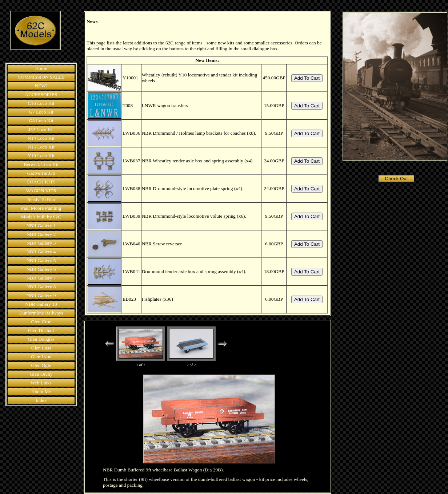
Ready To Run (41, 199)
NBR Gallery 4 (41, 252)
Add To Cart (307, 78)
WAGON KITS (41, 191)
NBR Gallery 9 (41, 295)
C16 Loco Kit (41, 103)
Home (41, 68)
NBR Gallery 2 (41, 234)
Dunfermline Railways (41, 313)
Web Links (41, 383)
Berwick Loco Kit (41, 164)
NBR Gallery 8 (41, 287)
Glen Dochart (41, 330)
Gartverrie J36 (41, 173)
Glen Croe (41, 322)
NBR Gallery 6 (41, 269)
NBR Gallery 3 (41, 243)
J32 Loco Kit (41, 129)
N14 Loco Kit (41, 138)
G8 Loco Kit (41, 121)
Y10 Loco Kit (41, 156)
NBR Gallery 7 (41, 278)
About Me (41, 392)
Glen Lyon (41, 357)
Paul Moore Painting (41, 208)
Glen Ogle (41, 365)
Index (41, 400)
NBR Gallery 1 (41, 226)
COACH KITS (41, 182)
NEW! (41, 86)
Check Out (397, 179)
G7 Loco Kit (41, 112)
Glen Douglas (41, 339)
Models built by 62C (41, 217)
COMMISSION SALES (41, 77)
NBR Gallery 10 (41, 304)
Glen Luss (41, 348)
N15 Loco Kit (41, 147)
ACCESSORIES (41, 94)
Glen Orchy (41, 374)
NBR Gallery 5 (41, 260)
